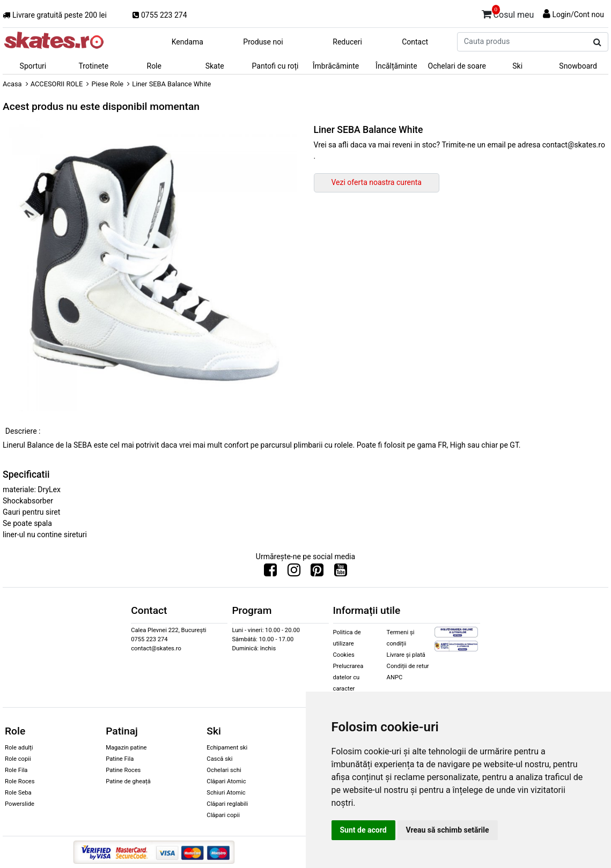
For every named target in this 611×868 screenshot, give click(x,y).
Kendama (187, 42)
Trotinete (94, 66)
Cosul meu (508, 13)
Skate (215, 66)
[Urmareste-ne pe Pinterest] (317, 573)
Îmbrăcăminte (336, 66)
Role (154, 66)
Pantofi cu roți (275, 66)
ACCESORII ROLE (57, 84)
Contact (415, 42)
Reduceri (347, 42)
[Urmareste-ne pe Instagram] (294, 573)
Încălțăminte (396, 66)
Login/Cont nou (578, 14)
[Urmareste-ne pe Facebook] (270, 573)
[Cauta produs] (597, 42)
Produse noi (263, 42)
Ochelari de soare (457, 66)
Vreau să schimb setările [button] (448, 830)
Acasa (12, 84)
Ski (517, 66)
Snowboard (578, 66)
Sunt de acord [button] (363, 830)
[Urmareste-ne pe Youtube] (341, 573)
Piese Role (107, 84)
